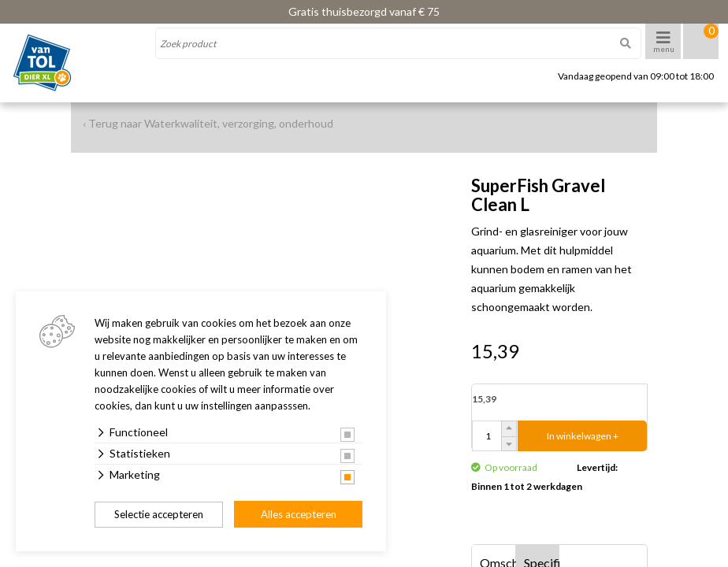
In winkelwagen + (583, 436)
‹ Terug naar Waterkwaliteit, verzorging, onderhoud (208, 123)
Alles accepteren (299, 514)
